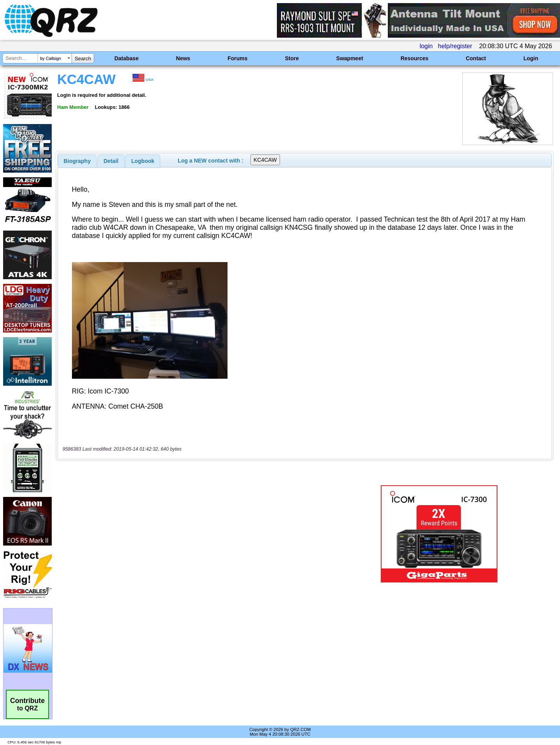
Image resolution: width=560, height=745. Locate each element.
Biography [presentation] (77, 161)
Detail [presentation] (111, 161)
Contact (476, 58)
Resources (415, 58)
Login (531, 58)
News (183, 58)
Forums (237, 58)
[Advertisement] (196, 534)
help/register (455, 46)
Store (292, 58)
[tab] (77, 161)
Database (126, 58)
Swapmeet (350, 58)
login (426, 46)
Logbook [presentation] (143, 161)
